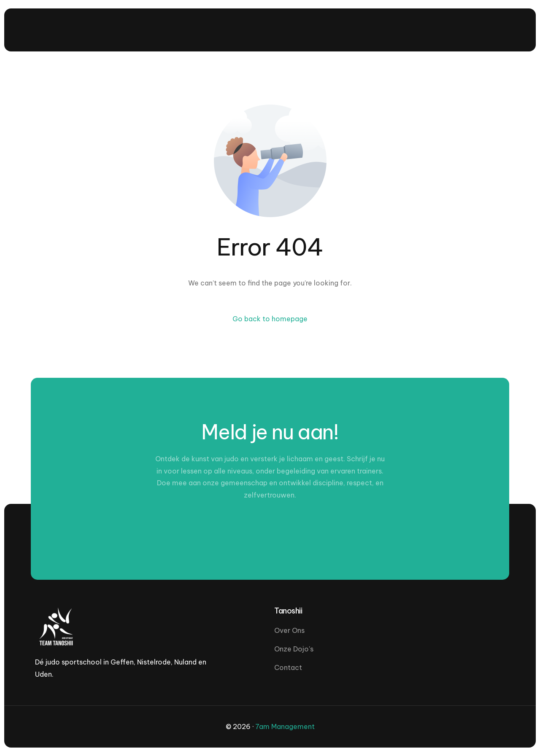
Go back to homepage (270, 319)
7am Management (285, 727)
